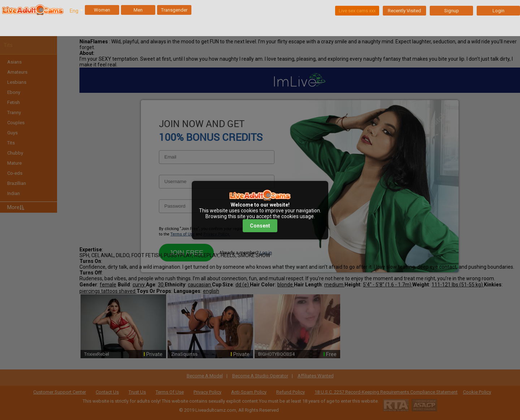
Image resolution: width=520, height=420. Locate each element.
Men (138, 10)
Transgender (174, 10)
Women (102, 10)
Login (499, 11)
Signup (452, 11)
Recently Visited (404, 11)
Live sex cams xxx (357, 11)
